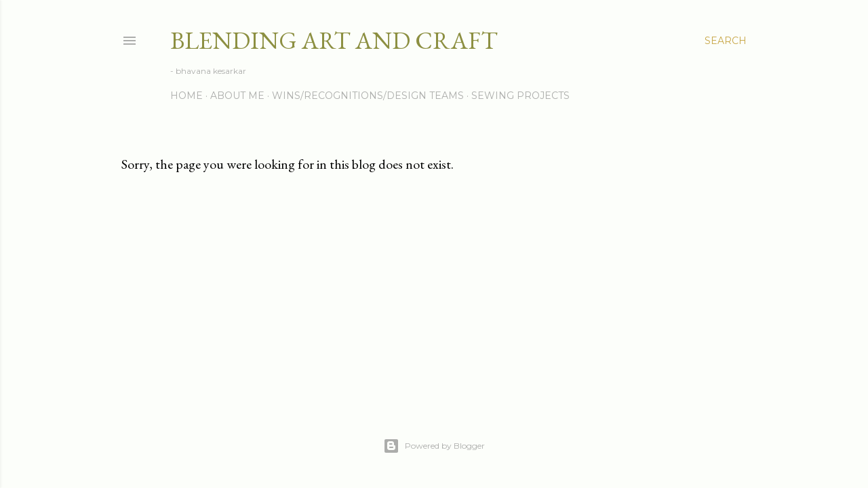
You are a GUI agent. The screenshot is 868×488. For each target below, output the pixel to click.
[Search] (726, 41)
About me (237, 96)
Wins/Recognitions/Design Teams (368, 96)
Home (186, 96)
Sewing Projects (520, 96)
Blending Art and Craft (334, 40)
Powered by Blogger (434, 446)
